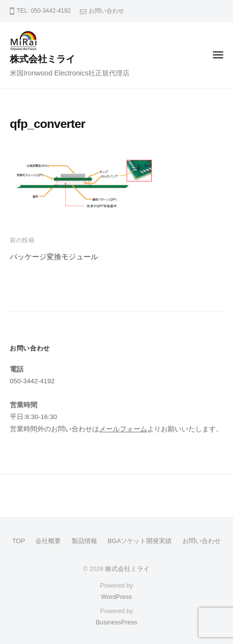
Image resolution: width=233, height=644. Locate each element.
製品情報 (84, 541)
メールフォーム (123, 429)
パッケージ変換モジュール (54, 257)
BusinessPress (116, 622)
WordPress (116, 597)
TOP (19, 541)
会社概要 (48, 541)
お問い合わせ (106, 11)
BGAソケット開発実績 (140, 541)
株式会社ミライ (42, 59)
